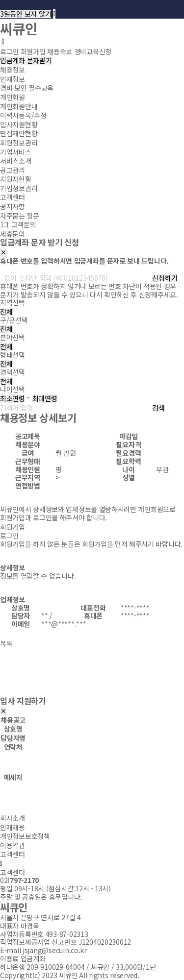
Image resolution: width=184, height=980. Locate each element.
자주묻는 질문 (20, 215)
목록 (6, 643)
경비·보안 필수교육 (27, 88)
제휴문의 (13, 234)
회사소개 (13, 818)
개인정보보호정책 (25, 836)
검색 (158, 408)
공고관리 (13, 170)
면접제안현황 (19, 133)
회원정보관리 (19, 143)
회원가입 (13, 527)
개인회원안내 (19, 106)
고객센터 (13, 197)
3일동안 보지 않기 (26, 14)
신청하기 (165, 278)
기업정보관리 (19, 188)
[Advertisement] (92, 677)
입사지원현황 (19, 124)
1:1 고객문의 (18, 224)
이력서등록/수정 (23, 115)
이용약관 (13, 845)
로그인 (9, 536)
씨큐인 (19, 28)
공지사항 (13, 206)
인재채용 (13, 827)
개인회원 (13, 97)
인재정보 (13, 79)
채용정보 (13, 70)
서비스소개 (16, 161)
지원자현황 (16, 179)
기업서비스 (16, 151)
